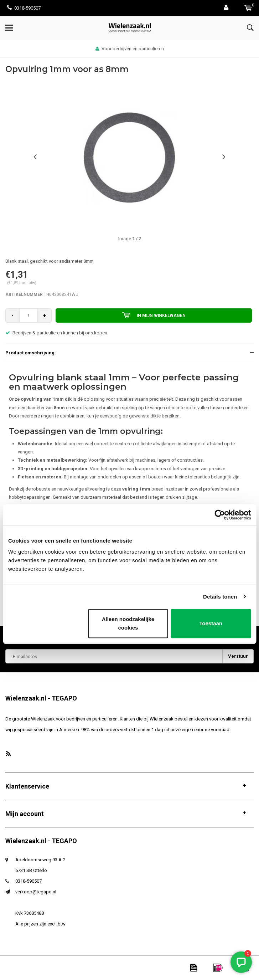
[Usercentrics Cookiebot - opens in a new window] (220, 515)
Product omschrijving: (31, 353)
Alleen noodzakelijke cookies (128, 623)
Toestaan (211, 623)
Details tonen (220, 597)
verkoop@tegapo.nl (36, 892)
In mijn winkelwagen (154, 315)
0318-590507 (24, 8)
